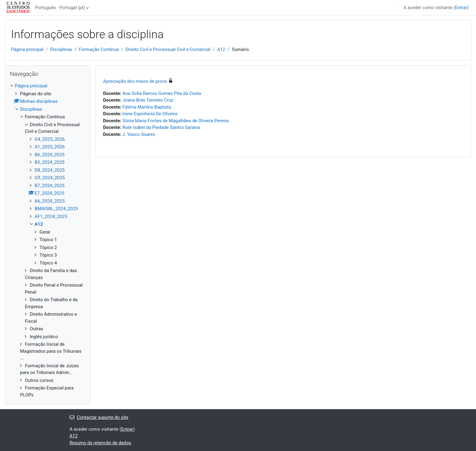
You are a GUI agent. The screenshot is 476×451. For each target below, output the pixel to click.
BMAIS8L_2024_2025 (56, 209)
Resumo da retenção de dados (100, 443)
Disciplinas (61, 49)
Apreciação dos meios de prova (135, 81)
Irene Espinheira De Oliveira (150, 114)
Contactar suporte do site (99, 417)
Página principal (27, 49)
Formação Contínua (99, 49)
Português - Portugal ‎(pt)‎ (60, 8)
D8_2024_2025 (50, 170)
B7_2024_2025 (50, 186)
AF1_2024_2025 (51, 217)
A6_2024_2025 (50, 201)
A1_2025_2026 (50, 147)
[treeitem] (48, 240)
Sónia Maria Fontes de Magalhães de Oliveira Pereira (175, 121)
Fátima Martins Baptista (147, 107)
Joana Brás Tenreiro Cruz (148, 100)
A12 (221, 49)
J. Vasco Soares (139, 134)
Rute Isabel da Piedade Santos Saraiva (161, 127)
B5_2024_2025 (50, 162)
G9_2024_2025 (50, 178)
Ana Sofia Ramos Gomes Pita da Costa (162, 93)
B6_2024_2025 (50, 155)
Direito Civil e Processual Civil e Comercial (168, 49)
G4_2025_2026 (50, 139)
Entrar (461, 8)
